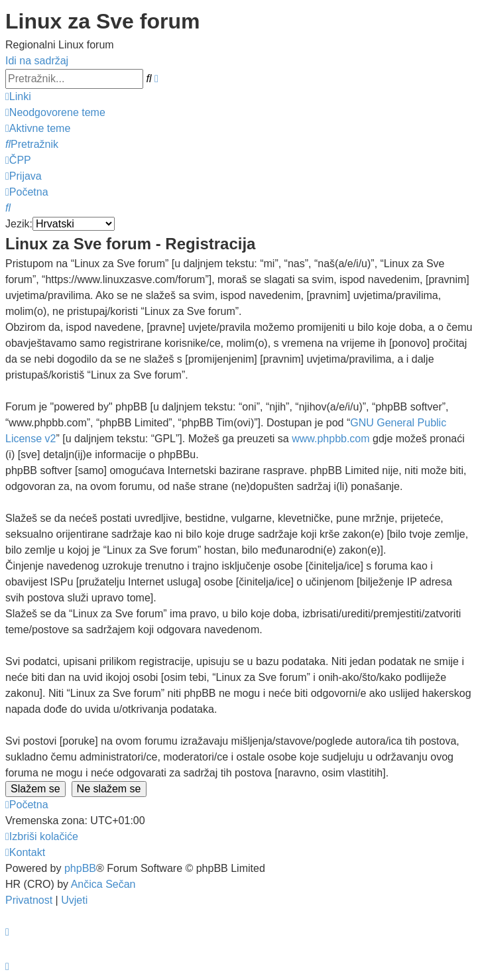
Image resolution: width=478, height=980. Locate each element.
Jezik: (19, 224)
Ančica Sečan (103, 884)
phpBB (80, 868)
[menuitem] (55, 112)
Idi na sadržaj (37, 61)
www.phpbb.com (330, 439)
